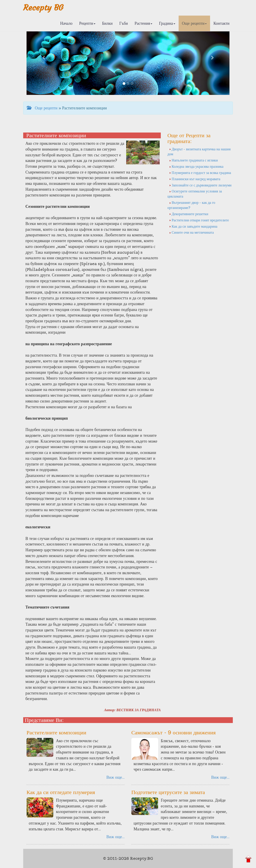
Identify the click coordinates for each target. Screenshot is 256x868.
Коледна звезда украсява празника (196, 166)
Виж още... (116, 777)
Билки (107, 23)
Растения (143, 23)
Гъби (124, 23)
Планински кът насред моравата (195, 179)
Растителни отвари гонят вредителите (199, 220)
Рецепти (87, 23)
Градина (167, 23)
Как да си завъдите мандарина (193, 226)
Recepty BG (43, 8)
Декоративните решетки (189, 214)
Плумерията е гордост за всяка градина (200, 173)
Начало (66, 23)
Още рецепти (194, 23)
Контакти (221, 23)
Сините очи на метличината (192, 232)
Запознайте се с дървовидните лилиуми (200, 185)
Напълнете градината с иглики (194, 160)
